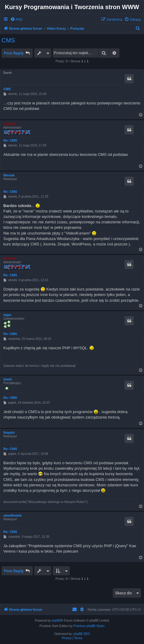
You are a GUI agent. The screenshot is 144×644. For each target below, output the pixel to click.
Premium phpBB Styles (89, 626)
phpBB (56, 621)
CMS (8, 40)
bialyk (8, 379)
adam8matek (13, 516)
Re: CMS (10, 140)
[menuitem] (16, 19)
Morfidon (10, 124)
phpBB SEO (82, 634)
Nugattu (9, 433)
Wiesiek (9, 175)
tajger (7, 315)
